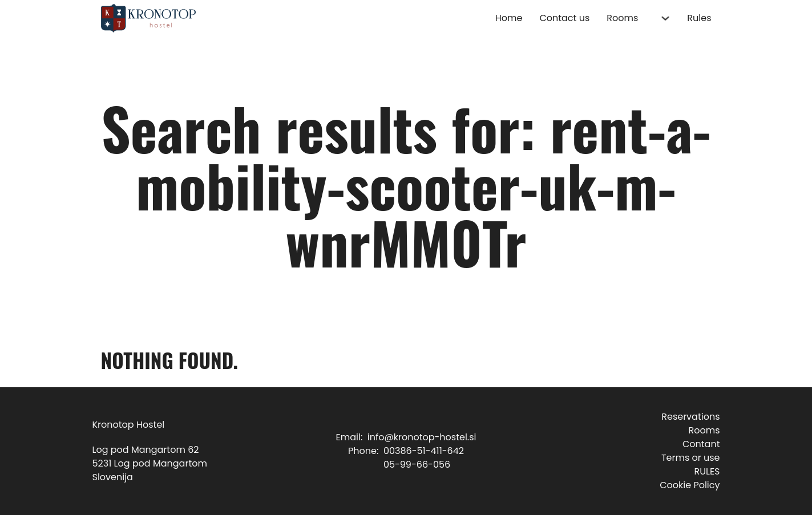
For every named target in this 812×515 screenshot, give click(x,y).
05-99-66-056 (417, 465)
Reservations (690, 417)
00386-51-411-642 (424, 451)
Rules (699, 18)
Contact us (564, 18)
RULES (707, 471)
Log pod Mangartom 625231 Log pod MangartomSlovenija (150, 463)
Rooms (622, 18)
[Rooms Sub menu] (665, 18)
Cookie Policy (690, 485)
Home (509, 18)
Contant (701, 444)
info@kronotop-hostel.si (422, 437)
